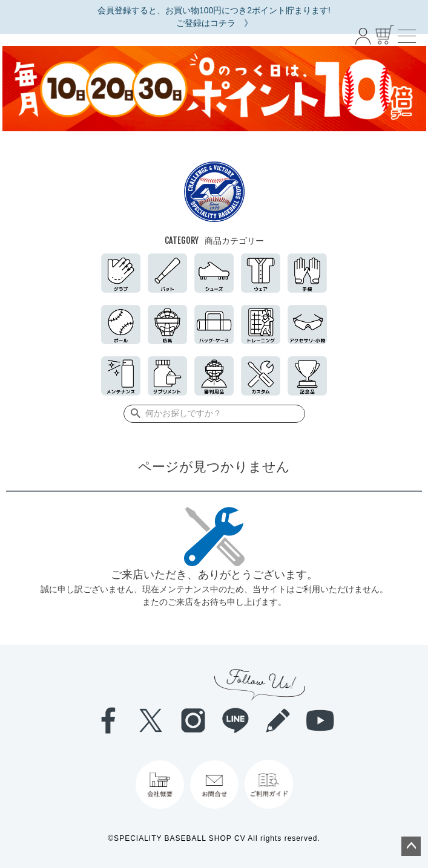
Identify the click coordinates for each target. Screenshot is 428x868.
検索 (133, 414)
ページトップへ (411, 846)
